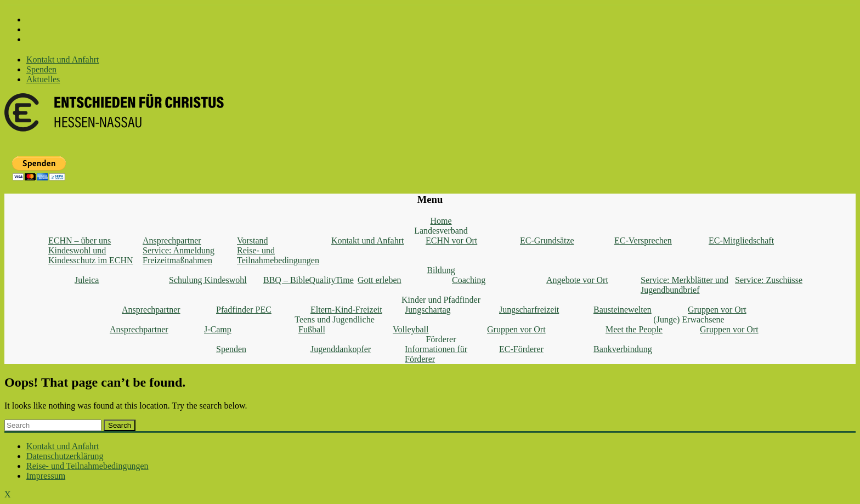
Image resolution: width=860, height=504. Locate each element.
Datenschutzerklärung (65, 456)
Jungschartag (428, 310)
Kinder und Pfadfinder (441, 300)
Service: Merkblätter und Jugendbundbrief (684, 285)
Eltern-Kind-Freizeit (346, 310)
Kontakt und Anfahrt (63, 60)
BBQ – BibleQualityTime (309, 280)
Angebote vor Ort (577, 280)
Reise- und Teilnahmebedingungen (278, 255)
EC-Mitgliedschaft (741, 240)
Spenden (41, 69)
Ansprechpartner (172, 240)
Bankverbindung (623, 349)
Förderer (441, 339)
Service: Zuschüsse (769, 280)
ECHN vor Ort (451, 240)
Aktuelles (43, 79)
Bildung (441, 270)
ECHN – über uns (80, 240)
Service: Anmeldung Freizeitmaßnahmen (179, 255)
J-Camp (218, 329)
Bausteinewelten (623, 310)
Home (441, 221)
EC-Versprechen (643, 240)
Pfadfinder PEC (244, 310)
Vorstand (253, 240)
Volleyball (411, 329)
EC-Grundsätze (547, 240)
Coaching (469, 280)
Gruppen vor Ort (717, 310)
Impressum (46, 476)
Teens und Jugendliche (335, 319)
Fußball (312, 329)
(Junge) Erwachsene (689, 319)
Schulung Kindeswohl (208, 280)
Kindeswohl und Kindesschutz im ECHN (91, 255)
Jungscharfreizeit (529, 310)
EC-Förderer (521, 349)
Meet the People (634, 329)
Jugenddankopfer (341, 349)
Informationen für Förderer (436, 354)
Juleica (87, 280)
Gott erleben (380, 280)
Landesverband (441, 231)
